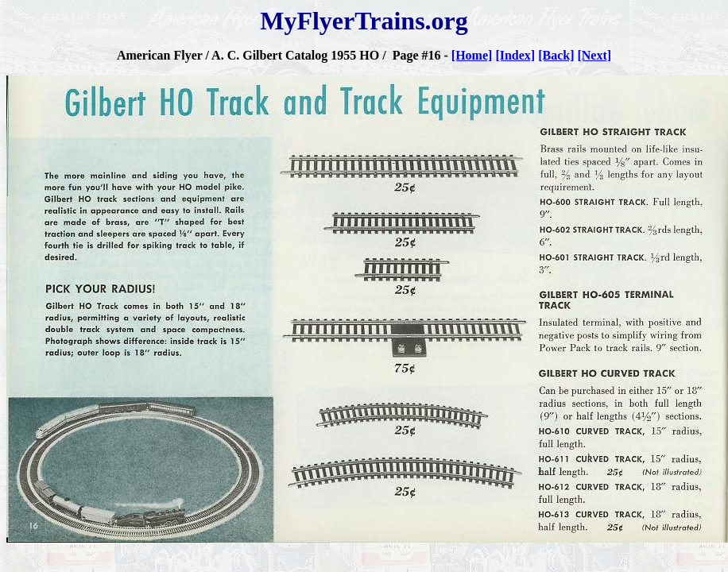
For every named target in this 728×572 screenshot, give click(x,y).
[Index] (515, 55)
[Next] (594, 55)
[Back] (556, 55)
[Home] (472, 55)
